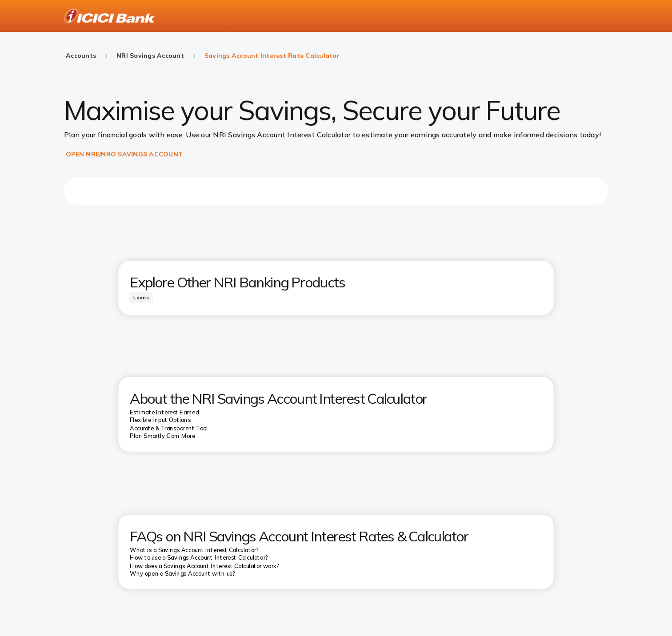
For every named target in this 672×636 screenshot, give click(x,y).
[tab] (141, 297)
